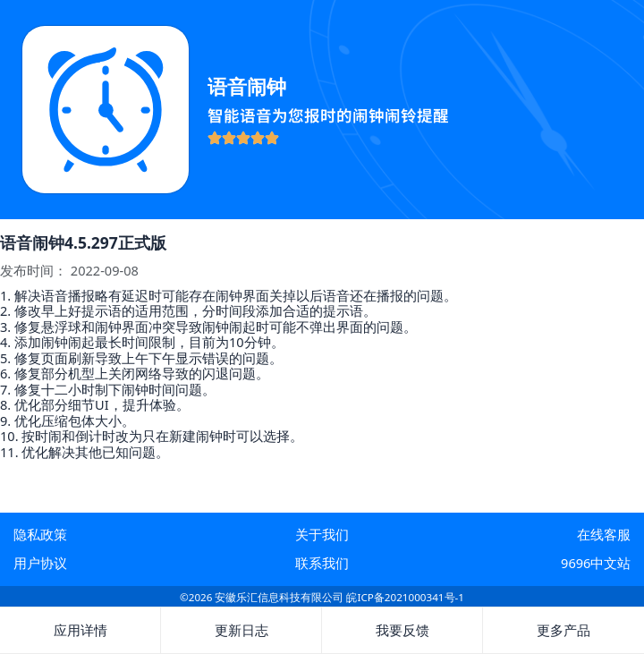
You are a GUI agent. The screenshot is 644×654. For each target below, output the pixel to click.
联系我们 (322, 563)
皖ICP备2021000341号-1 (405, 597)
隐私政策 (40, 534)
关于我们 (322, 534)
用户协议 (40, 563)
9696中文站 (596, 563)
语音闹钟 (247, 86)
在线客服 (604, 534)
